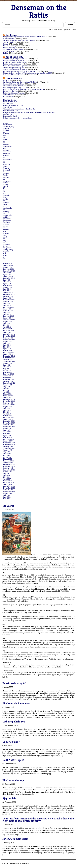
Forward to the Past (10, 91)
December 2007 (9, 465)
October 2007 (8, 468)
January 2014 (8, 333)
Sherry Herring (9, 51)
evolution (6, 165)
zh (4, 259)
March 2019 (7, 285)
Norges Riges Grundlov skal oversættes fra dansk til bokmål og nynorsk (29, 113)
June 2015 (7, 314)
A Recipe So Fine (9, 39)
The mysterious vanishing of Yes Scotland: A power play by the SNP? (28, 73)
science (6, 230)
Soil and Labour (9, 95)
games (5, 175)
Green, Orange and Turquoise (14, 68)
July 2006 (7, 495)
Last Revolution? (14, 79)
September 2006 (9, 492)
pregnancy (7, 221)
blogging (6, 129)
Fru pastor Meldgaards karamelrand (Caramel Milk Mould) (24, 37)
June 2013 (7, 345)
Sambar (6, 44)
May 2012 (7, 369)
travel (5, 246)
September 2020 (9, 271)
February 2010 (8, 418)
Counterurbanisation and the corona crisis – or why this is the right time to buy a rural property (38, 820)
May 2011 (7, 390)
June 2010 (7, 410)
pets (5, 213)
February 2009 (8, 439)
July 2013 (7, 343)
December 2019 (9, 278)
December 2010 (9, 399)
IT (4, 188)
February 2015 (8, 316)
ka (4, 192)
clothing (6, 134)
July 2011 (7, 387)
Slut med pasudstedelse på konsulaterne (18, 118)
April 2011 (7, 392)
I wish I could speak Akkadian (14, 93)
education (7, 154)
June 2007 (7, 475)
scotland (6, 233)
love (5, 197)
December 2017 (9, 294)
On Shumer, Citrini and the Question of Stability (20, 82)
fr (4, 172)
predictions (7, 219)
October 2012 (8, 360)
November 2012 (9, 358)
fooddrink (7, 170)
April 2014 (7, 327)
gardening (7, 177)
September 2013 (9, 340)
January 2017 (8, 298)
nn (4, 210)
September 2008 (9, 448)
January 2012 (8, 376)
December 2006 (9, 486)
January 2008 (8, 463)
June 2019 (7, 282)
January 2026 (8, 266)
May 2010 (7, 412)
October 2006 (8, 490)
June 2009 (7, 432)
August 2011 (8, 385)
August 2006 (8, 494)
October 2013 (8, 338)
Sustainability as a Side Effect (14, 84)
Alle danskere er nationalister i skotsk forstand (20, 109)
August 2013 (8, 342)
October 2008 (8, 446)
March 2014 (7, 329)
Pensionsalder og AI (10, 102)
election (6, 156)
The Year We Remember (16, 703)
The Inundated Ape (13, 780)
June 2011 (7, 389)
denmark (6, 145)
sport (5, 237)
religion (6, 224)
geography (7, 181)
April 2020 (7, 275)
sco (4, 232)
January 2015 (8, 318)
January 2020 (8, 276)
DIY (5, 148)
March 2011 (7, 394)
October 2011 (8, 381)
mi (4, 201)
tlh (4, 242)
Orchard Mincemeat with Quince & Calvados (19, 40)
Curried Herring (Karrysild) (13, 49)
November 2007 (9, 466)
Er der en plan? (11, 742)
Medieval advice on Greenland (14, 60)
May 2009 (7, 434)
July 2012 (7, 365)
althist (5, 123)
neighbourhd (8, 208)
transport (6, 244)
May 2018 (7, 291)
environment (8, 159)
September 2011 (9, 383)
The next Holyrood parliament (14, 59)
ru (4, 228)
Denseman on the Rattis (39, 11)
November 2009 (9, 423)
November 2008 (9, 445)
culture (6, 139)
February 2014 (8, 331)
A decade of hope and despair (14, 75)
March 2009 (7, 437)
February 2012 (9, 374)
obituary (6, 212)
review (6, 226)
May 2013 (7, 347)
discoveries (7, 146)
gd (4, 179)
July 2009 (7, 430)
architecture (8, 125)
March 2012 (8, 372)
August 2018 (8, 287)
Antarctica (7, 80)
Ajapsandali (9, 798)
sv (4, 239)
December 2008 (9, 443)
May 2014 (7, 325)
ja (4, 190)
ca (4, 132)
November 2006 (9, 488)
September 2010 (9, 405)
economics (7, 152)
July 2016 (7, 303)
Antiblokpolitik (8, 104)
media (5, 199)
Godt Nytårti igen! (13, 760)
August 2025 (8, 267)
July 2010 (7, 409)
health (5, 183)
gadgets (6, 174)
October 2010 (8, 403)
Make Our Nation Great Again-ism (15, 66)
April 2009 (7, 436)
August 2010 (8, 407)
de (4, 143)
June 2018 (7, 289)
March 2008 (7, 459)
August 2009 (8, 428)
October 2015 (8, 311)
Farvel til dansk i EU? (11, 111)
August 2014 (8, 322)
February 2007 (9, 483)
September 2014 (9, 320)
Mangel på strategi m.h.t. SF (13, 105)
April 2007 (7, 479)
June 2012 (7, 367)
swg (5, 241)
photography (8, 215)
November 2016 (9, 300)
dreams (6, 150)
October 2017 (8, 296)
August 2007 (8, 472)
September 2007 (9, 470)
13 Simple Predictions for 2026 (14, 62)
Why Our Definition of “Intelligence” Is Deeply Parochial (23, 89)
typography (7, 248)
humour (6, 186)
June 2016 (7, 305)
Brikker (6, 53)
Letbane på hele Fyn (14, 722)
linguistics (7, 195)
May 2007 (7, 477)
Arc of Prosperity (14, 57)
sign (5, 235)
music (5, 204)
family (5, 166)
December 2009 (9, 421)
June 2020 (7, 273)
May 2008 (7, 455)
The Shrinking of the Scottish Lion (15, 69)
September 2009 (9, 427)
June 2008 (7, 454)
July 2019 (7, 280)
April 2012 (7, 370)
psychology (7, 222)
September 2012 (9, 361)
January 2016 (8, 309)
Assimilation (7, 114)
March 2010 (7, 416)
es (4, 163)
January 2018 (8, 293)
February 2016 (8, 307)
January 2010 (8, 419)
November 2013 (9, 336)
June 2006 (7, 497)
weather (6, 251)
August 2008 (8, 450)
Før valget (8, 506)
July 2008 (7, 452)
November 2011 (9, 379)
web (5, 253)
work (5, 255)
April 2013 (7, 349)
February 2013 (9, 352)
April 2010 (7, 414)
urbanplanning (8, 250)
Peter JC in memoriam (15, 839)
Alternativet (7, 107)
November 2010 (9, 401)
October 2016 (8, 302)
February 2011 (8, 396)
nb (4, 206)
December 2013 (9, 334)
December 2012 (9, 356)
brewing (6, 130)
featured (6, 168)
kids (5, 194)
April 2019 (7, 284)
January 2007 (8, 484)
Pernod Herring (9, 48)
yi (4, 257)
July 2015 (7, 313)
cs (4, 137)
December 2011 (9, 378)
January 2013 (8, 354)
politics (6, 217)
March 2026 (8, 264)
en (4, 157)
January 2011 (8, 398)
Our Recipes (12, 35)
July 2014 (7, 323)
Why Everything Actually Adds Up (15, 88)
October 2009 (8, 425)
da (4, 141)
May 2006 (7, 499)
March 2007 (8, 481)
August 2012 (8, 363)
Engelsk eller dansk (10, 116)
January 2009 (8, 441)
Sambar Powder (9, 42)
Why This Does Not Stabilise (13, 86)
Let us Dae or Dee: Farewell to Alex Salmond (19, 71)
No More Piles (8, 97)
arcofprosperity (9, 127)
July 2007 (7, 474)
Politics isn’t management (12, 64)
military (6, 203)
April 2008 (7, 457)
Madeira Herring (9, 46)
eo (4, 161)
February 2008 (8, 461)
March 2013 (8, 351)
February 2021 (9, 269)
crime (5, 136)
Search (70, 25)
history (6, 185)
